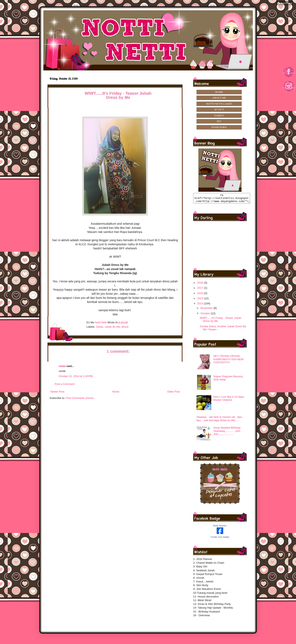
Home (116, 392)
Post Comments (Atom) (80, 398)
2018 (201, 285)
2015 (201, 300)
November (207, 310)
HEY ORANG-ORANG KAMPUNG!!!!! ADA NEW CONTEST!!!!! (228, 361)
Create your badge (220, 539)
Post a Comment (65, 384)
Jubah (99, 327)
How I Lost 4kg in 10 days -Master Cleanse (230, 400)
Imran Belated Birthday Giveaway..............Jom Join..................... (227, 433)
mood (125, 327)
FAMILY (219, 115)
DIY (219, 121)
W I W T (219, 109)
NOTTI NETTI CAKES (219, 104)
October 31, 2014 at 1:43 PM (76, 376)
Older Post (173, 392)
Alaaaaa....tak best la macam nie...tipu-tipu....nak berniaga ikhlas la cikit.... (220, 420)
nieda (62, 366)
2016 (201, 295)
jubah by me (112, 327)
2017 (201, 290)
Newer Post (57, 392)
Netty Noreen (220, 527)
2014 (201, 305)
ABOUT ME (219, 98)
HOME (219, 92)
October (206, 315)
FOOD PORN (219, 127)
